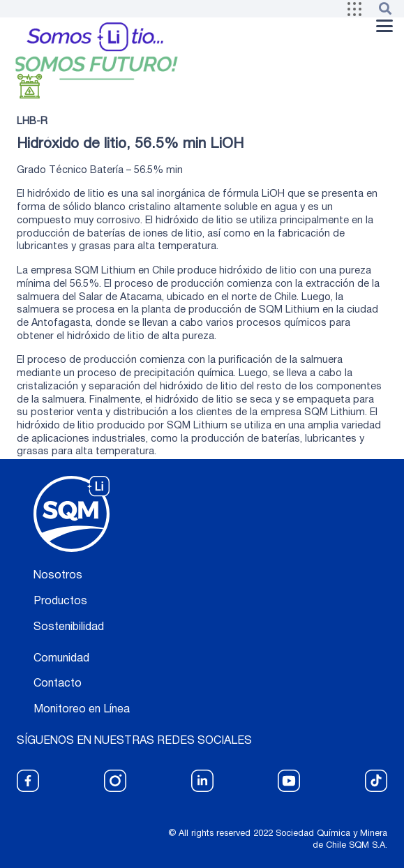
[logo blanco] (72, 514)
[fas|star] (28, 781)
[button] (354, 9)
